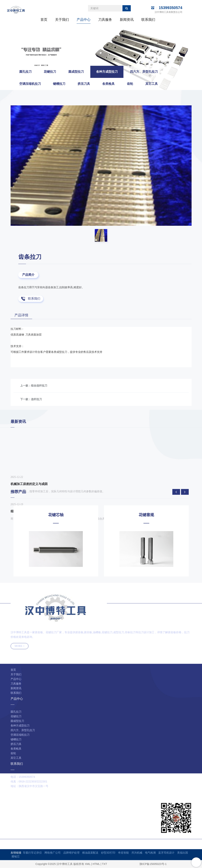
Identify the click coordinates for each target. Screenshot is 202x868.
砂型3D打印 (108, 853)
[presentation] (176, 492)
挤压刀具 (84, 84)
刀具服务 (105, 20)
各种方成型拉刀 (182, 62)
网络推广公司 (53, 853)
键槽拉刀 (59, 84)
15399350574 (170, 8)
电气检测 (150, 853)
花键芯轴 (56, 515)
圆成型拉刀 (76, 72)
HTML (96, 864)
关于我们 (62, 20)
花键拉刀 (50, 72)
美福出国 (183, 853)
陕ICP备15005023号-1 (153, 864)
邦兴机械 (137, 853)
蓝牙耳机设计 (166, 853)
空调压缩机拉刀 (30, 84)
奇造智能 (123, 853)
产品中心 (84, 20)
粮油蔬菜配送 (90, 853)
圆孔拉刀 (25, 72)
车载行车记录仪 (32, 853)
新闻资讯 (127, 20)
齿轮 (130, 84)
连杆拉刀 (36, 399)
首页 (44, 20)
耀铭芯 (16, 857)
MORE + (20, 646)
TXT (104, 864)
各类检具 (108, 84)
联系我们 (148, 20)
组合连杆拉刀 (39, 386)
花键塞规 (146, 515)
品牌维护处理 (71, 853)
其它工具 (152, 84)
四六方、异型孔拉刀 (144, 72)
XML (88, 864)
